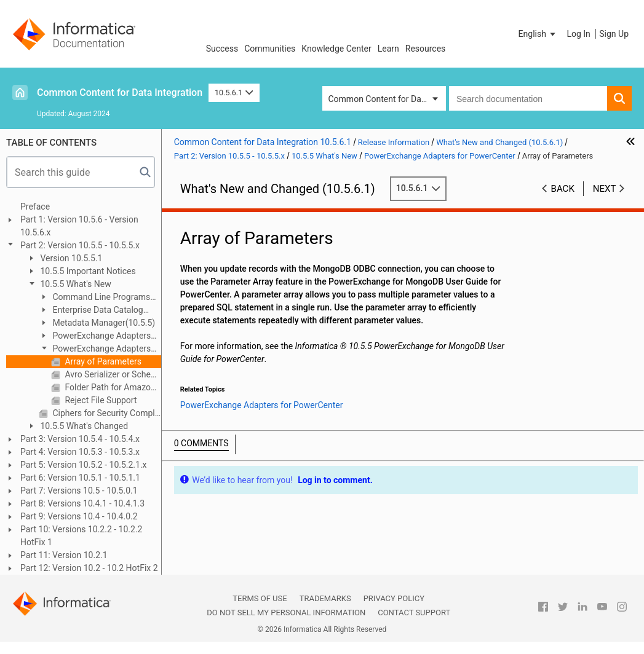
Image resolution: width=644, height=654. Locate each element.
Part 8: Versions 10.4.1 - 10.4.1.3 (82, 503)
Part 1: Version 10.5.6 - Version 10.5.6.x (79, 226)
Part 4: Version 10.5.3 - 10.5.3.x (80, 452)
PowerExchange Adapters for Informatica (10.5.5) (95, 337)
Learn (388, 49)
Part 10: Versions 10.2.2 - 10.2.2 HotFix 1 (81, 536)
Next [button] (605, 189)
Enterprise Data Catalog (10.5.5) (91, 311)
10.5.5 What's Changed (83, 426)
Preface (35, 207)
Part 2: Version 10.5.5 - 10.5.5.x (80, 245)
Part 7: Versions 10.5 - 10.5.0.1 (79, 490)
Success (222, 49)
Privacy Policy (394, 598)
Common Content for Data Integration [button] (387, 99)
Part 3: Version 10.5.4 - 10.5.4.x (80, 439)
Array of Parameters (102, 361)
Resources (426, 49)
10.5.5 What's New (75, 284)
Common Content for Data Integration (120, 93)
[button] (538, 34)
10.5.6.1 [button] (234, 93)
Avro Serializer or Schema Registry (112, 374)
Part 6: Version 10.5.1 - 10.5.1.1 (80, 478)
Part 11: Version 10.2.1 (64, 555)
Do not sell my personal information (286, 613)
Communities (270, 49)
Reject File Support (100, 400)
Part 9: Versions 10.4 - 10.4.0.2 (79, 516)
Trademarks (325, 598)
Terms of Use (260, 598)
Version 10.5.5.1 (70, 258)
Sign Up (614, 34)
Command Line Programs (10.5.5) (94, 298)
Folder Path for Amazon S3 (112, 387)
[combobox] (528, 98)
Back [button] (563, 189)
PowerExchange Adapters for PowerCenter (95, 349)
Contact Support (414, 613)
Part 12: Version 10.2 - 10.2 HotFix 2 (89, 568)
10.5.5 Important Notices (87, 271)
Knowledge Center (336, 49)
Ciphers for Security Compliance (106, 413)
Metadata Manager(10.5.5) (103, 323)
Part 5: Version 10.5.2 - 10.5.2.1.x (84, 465)
